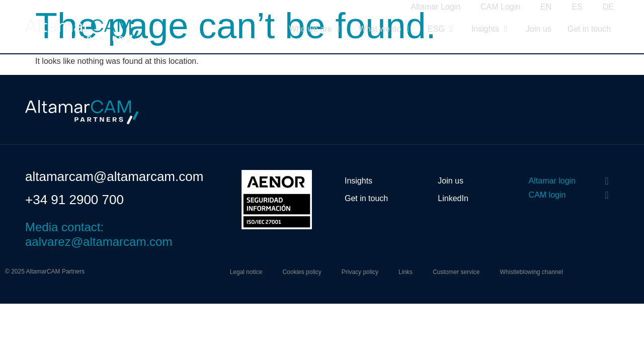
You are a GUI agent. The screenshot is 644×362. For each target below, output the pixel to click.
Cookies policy (302, 272)
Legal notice (246, 272)
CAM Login (500, 7)
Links (406, 272)
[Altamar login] (607, 181)
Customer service (456, 272)
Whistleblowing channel (531, 272)
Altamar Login (435, 7)
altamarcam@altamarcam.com (114, 176)
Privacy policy (360, 272)
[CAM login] (607, 195)
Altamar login (552, 181)
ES (577, 7)
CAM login (547, 195)
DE (608, 7)
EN (546, 7)
